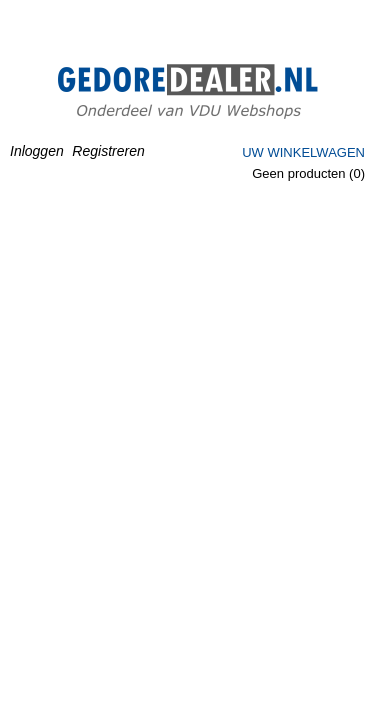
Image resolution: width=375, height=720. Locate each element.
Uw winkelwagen (303, 152)
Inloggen (37, 151)
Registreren (108, 151)
